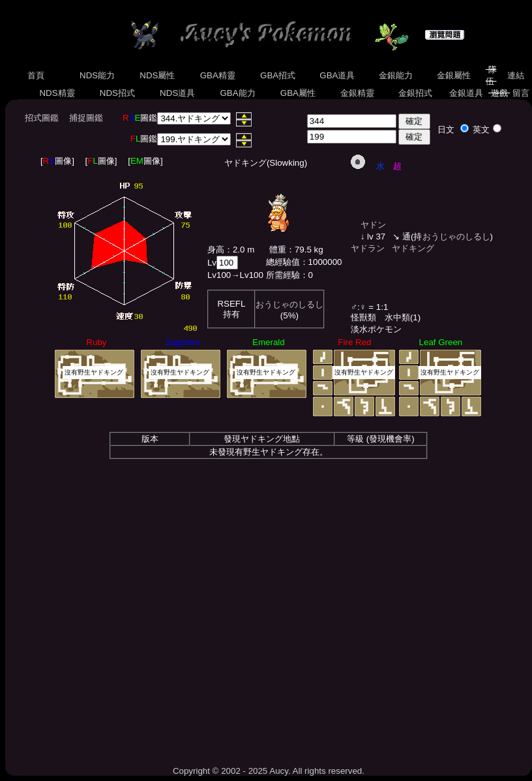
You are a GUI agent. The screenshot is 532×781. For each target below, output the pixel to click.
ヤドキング (413, 248)
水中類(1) (403, 317)
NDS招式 (117, 93)
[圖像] (57, 161)
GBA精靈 (218, 75)
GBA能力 (238, 93)
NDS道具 (177, 93)
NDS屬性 (158, 75)
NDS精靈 (57, 93)
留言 (521, 93)
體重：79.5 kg (296, 250)
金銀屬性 (453, 75)
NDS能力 (97, 75)
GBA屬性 (298, 93)
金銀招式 (415, 93)
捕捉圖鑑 (86, 118)
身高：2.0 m (231, 250)
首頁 (36, 75)
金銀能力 (395, 75)
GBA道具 (338, 75)
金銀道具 (466, 93)
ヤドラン (368, 248)
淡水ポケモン (376, 329)
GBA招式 (278, 75)
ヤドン (373, 225)
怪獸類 (363, 317)
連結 (515, 75)
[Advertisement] (269, 645)
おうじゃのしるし (289, 304)
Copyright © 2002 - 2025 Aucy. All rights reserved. (269, 771)
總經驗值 (283, 262)
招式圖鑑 (42, 118)
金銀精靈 (357, 93)
